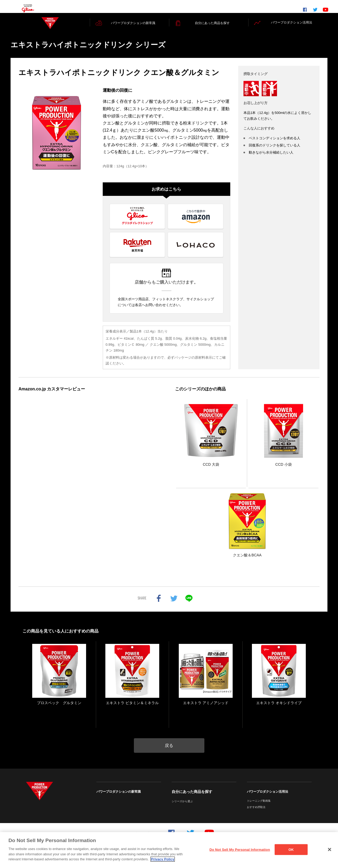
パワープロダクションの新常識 (119, 798)
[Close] (330, 849)
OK (291, 849)
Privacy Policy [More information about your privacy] (163, 859)
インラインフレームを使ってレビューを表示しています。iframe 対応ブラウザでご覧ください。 (91, 477)
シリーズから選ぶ (182, 807)
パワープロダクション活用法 (267, 798)
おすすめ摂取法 (256, 813)
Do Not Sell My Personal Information (240, 849)
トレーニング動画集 (259, 807)
